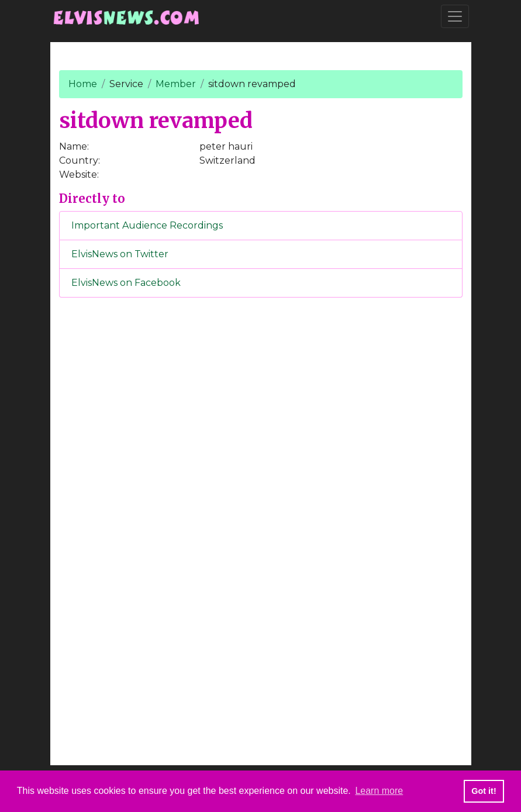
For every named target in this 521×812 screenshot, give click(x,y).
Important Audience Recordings (147, 225)
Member (176, 84)
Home (83, 84)
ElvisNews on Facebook (126, 283)
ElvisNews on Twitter (120, 254)
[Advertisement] (261, 501)
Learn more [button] (379, 791)
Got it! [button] (484, 791)
